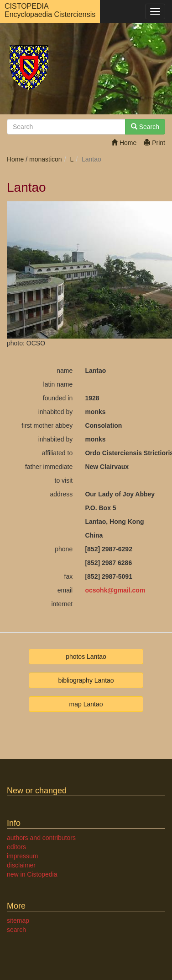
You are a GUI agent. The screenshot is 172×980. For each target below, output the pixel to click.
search (16, 930)
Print (154, 143)
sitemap (18, 921)
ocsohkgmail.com (115, 590)
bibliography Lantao (86, 680)
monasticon (46, 159)
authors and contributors (41, 838)
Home (124, 143)
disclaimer (21, 865)
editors (16, 847)
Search (145, 127)
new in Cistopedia (32, 874)
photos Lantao (86, 657)
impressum (22, 856)
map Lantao (86, 704)
